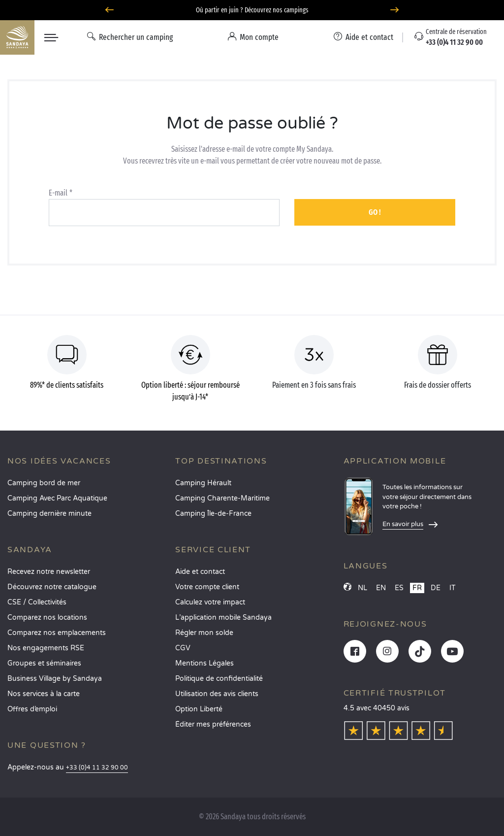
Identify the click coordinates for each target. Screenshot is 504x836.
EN (381, 588)
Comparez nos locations (47, 618)
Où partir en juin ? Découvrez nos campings (252, 10)
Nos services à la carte (44, 694)
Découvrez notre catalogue (52, 587)
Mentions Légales (205, 663)
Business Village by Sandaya (55, 679)
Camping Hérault (203, 483)
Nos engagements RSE (46, 648)
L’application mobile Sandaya (223, 618)
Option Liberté (199, 709)
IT (453, 588)
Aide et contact (200, 572)
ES (399, 588)
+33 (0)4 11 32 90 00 (97, 768)
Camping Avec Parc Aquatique (57, 498)
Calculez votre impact (210, 602)
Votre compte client (207, 587)
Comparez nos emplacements (57, 633)
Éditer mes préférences (213, 724)
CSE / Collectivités (37, 602)
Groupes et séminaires (44, 663)
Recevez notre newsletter (49, 572)
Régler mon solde (204, 633)
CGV (183, 648)
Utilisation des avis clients (217, 694)
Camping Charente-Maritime (222, 498)
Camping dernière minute (49, 514)
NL (362, 588)
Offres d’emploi (32, 709)
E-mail (58, 193)
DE (436, 588)
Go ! (375, 212)
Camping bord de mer (44, 483)
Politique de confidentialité (219, 679)
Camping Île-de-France (213, 514)
